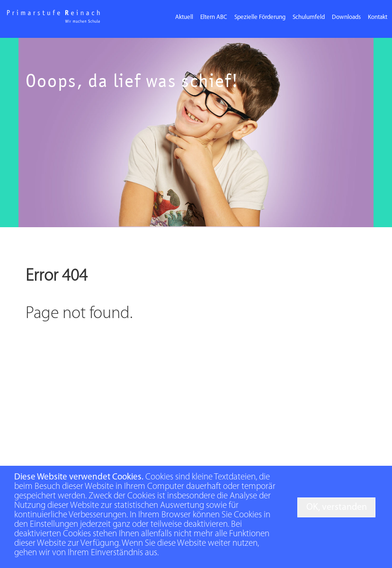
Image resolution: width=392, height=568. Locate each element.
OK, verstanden (337, 507)
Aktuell (184, 17)
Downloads (346, 17)
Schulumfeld (309, 17)
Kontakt (378, 17)
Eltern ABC (214, 17)
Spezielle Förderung (260, 17)
